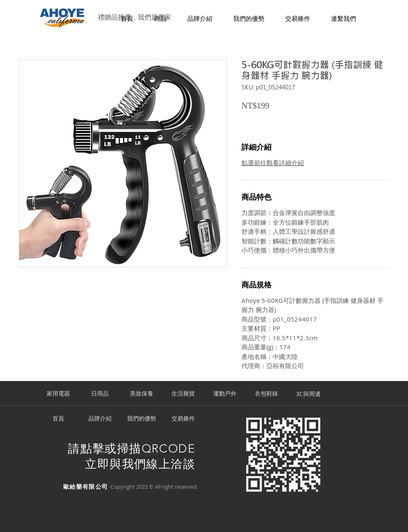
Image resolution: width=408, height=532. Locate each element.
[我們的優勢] (142, 419)
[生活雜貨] (183, 394)
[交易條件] (183, 419)
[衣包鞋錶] (266, 394)
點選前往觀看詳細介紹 (273, 163)
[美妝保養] (142, 394)
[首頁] (58, 419)
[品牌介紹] (100, 419)
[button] (160, 19)
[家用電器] (58, 394)
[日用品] (100, 394)
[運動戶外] (225, 394)
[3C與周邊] (308, 394)
